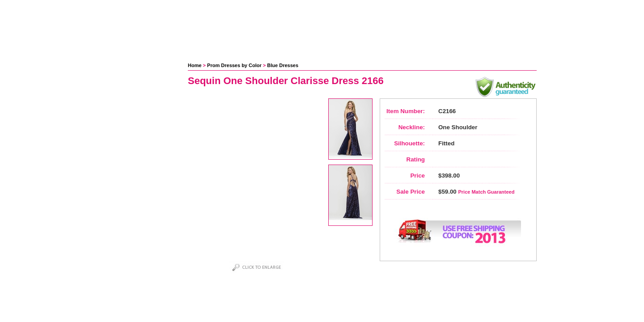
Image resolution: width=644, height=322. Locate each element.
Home (195, 65)
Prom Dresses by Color (234, 65)
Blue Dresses (283, 65)
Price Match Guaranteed (486, 192)
